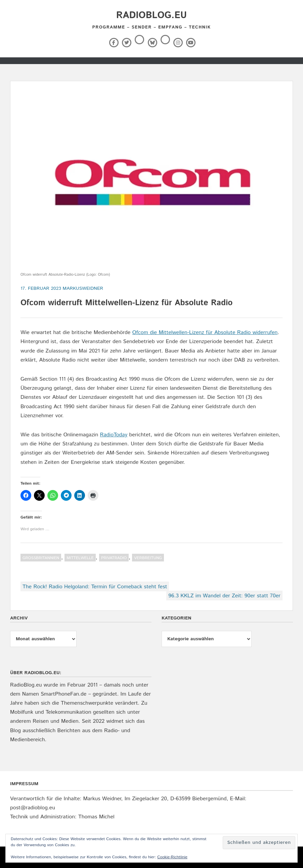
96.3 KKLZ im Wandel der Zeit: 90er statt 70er (224, 596)
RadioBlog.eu (151, 15)
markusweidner (83, 288)
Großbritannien (41, 558)
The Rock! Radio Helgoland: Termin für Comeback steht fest (95, 587)
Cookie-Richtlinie (172, 857)
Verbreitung (148, 558)
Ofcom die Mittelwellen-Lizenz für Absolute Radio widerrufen (205, 333)
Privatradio (114, 558)
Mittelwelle (80, 558)
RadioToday (114, 435)
